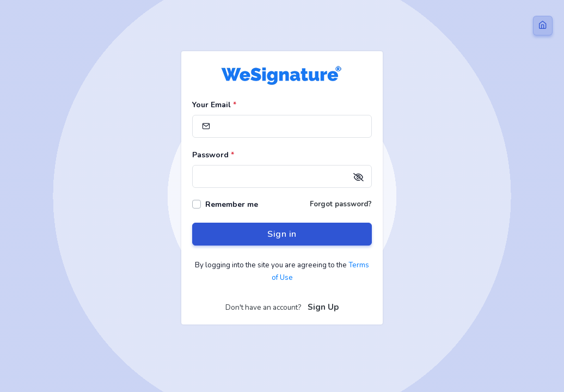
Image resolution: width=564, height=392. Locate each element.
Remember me (232, 204)
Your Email (214, 105)
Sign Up (323, 307)
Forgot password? (341, 204)
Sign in (282, 234)
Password (213, 155)
